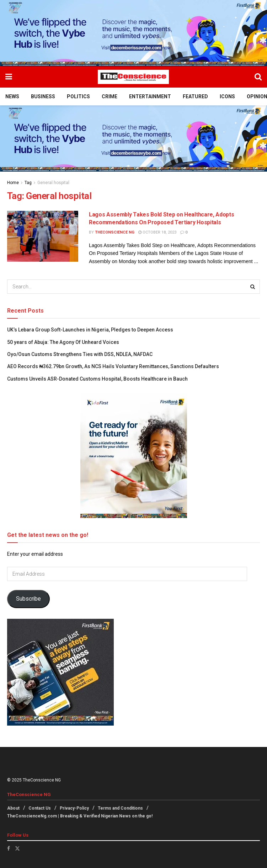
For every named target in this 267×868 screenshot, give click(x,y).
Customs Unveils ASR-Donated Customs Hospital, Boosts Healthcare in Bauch (97, 379)
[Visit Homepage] (133, 77)
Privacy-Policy (74, 808)
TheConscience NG (115, 232)
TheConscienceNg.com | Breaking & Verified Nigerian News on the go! (80, 816)
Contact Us (40, 808)
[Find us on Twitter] (17, 848)
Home (13, 183)
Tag (28, 183)
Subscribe (28, 599)
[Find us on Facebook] (9, 848)
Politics (78, 96)
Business (43, 96)
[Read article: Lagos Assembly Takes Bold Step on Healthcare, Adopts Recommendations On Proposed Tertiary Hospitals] (43, 236)
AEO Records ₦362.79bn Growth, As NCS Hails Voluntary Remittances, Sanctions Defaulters (113, 366)
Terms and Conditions (120, 808)
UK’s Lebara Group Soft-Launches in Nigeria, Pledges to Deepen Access (90, 330)
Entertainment (150, 96)
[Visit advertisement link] (133, 33)
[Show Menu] (9, 77)
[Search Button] (258, 77)
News (12, 96)
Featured (195, 96)
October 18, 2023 (157, 232)
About (13, 808)
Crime (110, 96)
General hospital (53, 183)
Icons (227, 96)
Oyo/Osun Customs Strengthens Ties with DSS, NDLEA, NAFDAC (80, 354)
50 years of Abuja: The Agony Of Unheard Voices (63, 342)
